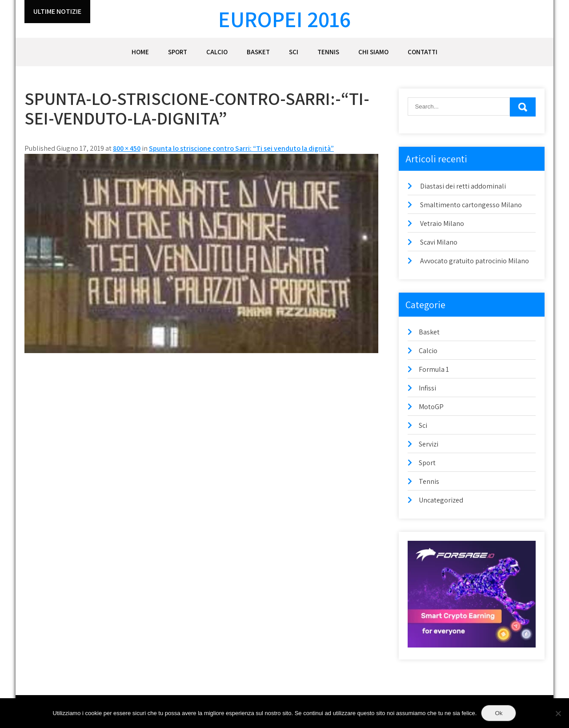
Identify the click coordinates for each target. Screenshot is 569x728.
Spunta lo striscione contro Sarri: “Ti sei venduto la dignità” (241, 148)
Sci (294, 52)
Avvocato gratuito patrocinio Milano (475, 261)
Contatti (423, 52)
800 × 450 (127, 148)
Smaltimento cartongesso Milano (471, 205)
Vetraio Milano (442, 223)
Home (140, 52)
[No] (558, 713)
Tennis (328, 52)
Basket (258, 52)
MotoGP (431, 407)
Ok (499, 713)
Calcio (217, 52)
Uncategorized (441, 500)
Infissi (427, 388)
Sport (178, 52)
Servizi (429, 444)
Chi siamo (373, 52)
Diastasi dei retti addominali (463, 186)
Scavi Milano (439, 242)
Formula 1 (434, 369)
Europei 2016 (284, 19)
